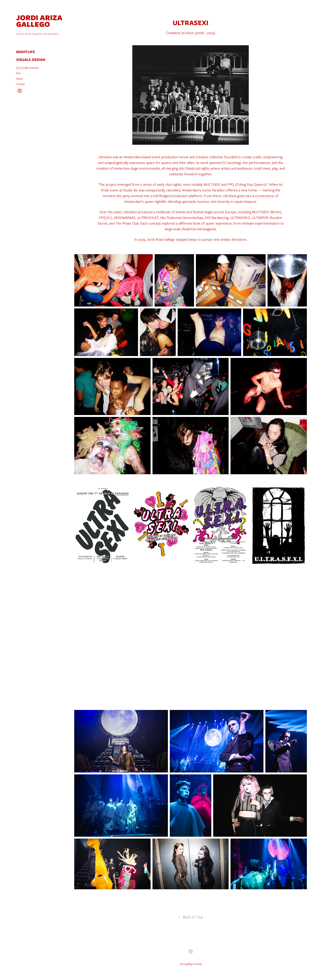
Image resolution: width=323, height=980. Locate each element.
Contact (21, 84)
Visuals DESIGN (31, 60)
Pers (19, 73)
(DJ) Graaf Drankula (27, 68)
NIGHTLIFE (25, 52)
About (20, 79)
